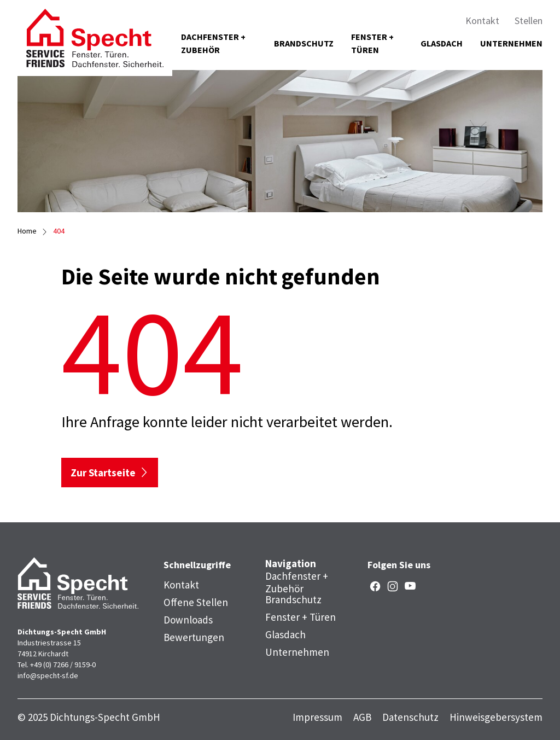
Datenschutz (410, 717)
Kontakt (482, 21)
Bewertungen (194, 637)
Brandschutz (304, 43)
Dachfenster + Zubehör (213, 44)
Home (27, 231)
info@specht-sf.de (48, 675)
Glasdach (442, 43)
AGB (362, 717)
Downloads (188, 620)
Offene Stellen (196, 602)
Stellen (529, 21)
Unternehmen (511, 43)
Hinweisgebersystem (496, 717)
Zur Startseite (103, 473)
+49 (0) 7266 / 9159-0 (63, 665)
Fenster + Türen (372, 44)
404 (59, 231)
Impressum (317, 717)
